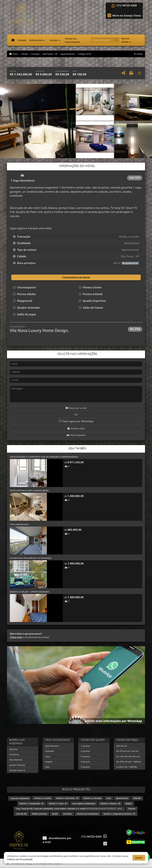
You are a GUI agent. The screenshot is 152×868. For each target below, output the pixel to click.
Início (14, 54)
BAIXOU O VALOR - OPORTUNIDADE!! (30, 592)
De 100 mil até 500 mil (128, 756)
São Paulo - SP (50, 54)
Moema (13, 749)
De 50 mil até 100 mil (127, 751)
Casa (47, 756)
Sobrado (49, 751)
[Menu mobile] (13, 40)
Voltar (138, 54)
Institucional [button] (36, 40)
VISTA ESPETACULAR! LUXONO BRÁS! (29, 490)
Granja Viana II (17, 770)
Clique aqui (16, 637)
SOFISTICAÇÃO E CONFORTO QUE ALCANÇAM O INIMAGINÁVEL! (44, 457)
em (67, 798)
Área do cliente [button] (125, 40)
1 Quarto (85, 746)
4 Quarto (85, 762)
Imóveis (22, 40)
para (43, 798)
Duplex (49, 762)
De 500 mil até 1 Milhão (129, 762)
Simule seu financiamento (73, 40)
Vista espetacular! (19, 524)
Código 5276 (84, 54)
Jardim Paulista (17, 765)
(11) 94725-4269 (127, 6)
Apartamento (68, 54)
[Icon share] (124, 15)
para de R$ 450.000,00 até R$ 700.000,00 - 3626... (69, 809)
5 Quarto (85, 767)
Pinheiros (14, 754)
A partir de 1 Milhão (127, 767)
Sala (47, 767)
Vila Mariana (16, 760)
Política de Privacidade (20, 859)
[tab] (27, 277)
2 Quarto (85, 751)
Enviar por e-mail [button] (76, 408)
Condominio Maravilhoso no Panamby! (31, 558)
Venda (25, 54)
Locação (35, 54)
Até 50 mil (121, 746)
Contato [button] (54, 40)
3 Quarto (85, 756)
